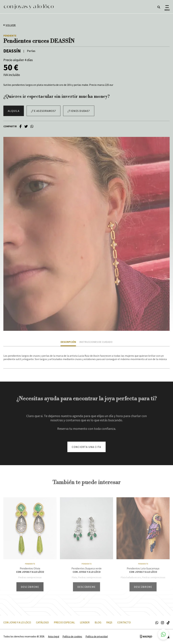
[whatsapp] (32, 126)
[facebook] (21, 126)
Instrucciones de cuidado (96, 342)
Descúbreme (30, 587)
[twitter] (26, 126)
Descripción (68, 342)
